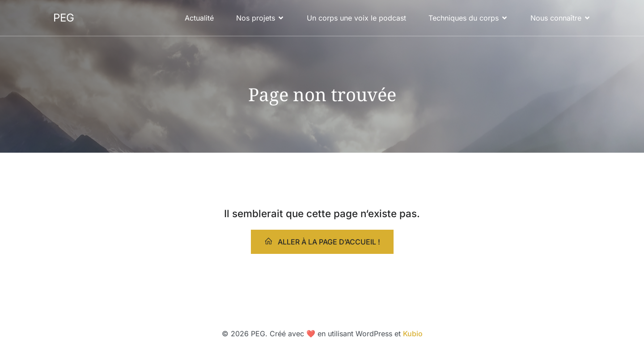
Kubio (413, 334)
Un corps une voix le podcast (356, 18)
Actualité (199, 18)
